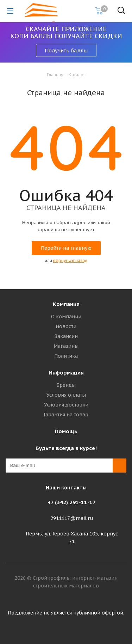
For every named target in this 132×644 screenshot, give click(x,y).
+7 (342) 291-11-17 (72, 502)
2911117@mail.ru (72, 518)
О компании (66, 317)
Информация (66, 373)
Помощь (66, 431)
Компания (66, 304)
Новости (66, 326)
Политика (66, 356)
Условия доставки (66, 405)
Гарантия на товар (66, 415)
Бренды (66, 385)
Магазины (66, 346)
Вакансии (66, 336)
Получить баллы (66, 50)
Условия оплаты (66, 395)
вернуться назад (70, 261)
